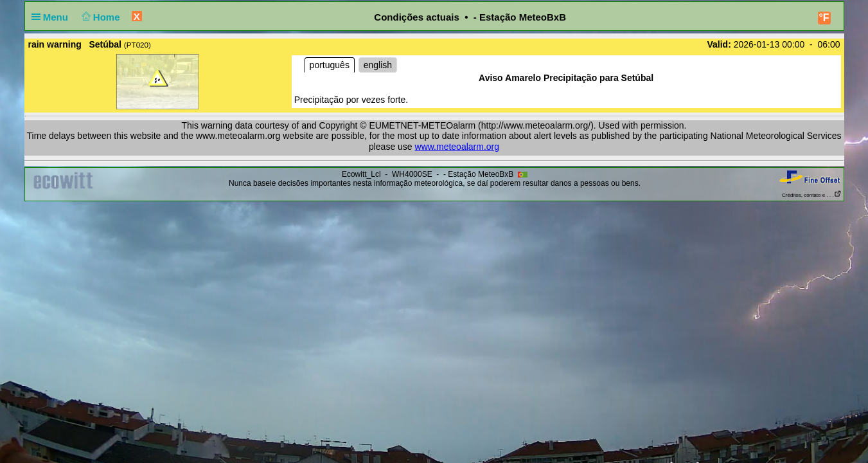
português (330, 65)
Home (99, 17)
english (378, 65)
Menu (53, 17)
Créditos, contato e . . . (811, 195)
